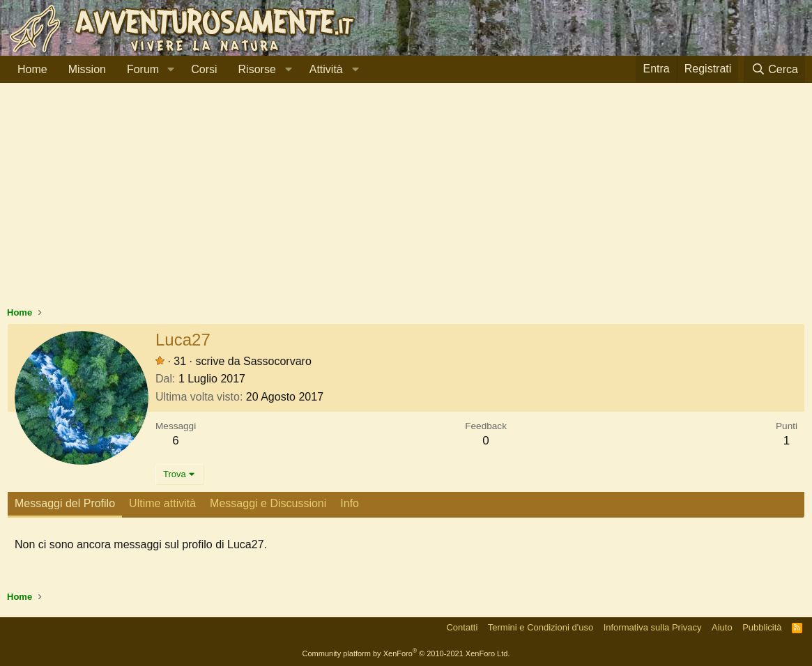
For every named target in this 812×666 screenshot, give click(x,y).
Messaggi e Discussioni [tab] (268, 503)
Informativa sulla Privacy (653, 627)
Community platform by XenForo (406, 653)
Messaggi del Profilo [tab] (65, 503)
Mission (87, 69)
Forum (143, 69)
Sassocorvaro (277, 361)
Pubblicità (762, 627)
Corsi (204, 69)
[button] (170, 70)
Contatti (462, 627)
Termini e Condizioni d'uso (541, 627)
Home (32, 69)
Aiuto (722, 627)
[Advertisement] (406, 201)
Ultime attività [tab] (162, 503)
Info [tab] (350, 503)
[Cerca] (774, 69)
